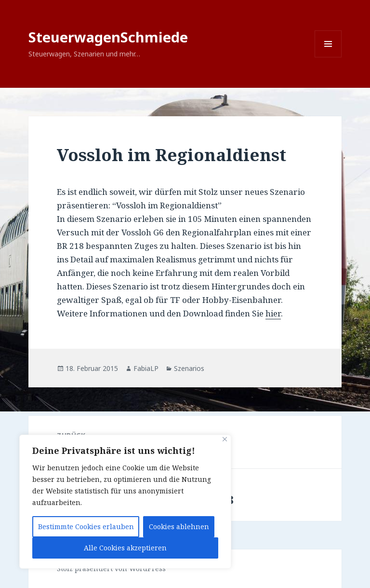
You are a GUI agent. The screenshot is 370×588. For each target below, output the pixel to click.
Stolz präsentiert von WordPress (111, 568)
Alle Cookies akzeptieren (125, 548)
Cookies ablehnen (179, 526)
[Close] (225, 439)
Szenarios (189, 368)
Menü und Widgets (328, 57)
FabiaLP (146, 368)
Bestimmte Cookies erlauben (86, 526)
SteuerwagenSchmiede (108, 37)
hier (273, 313)
